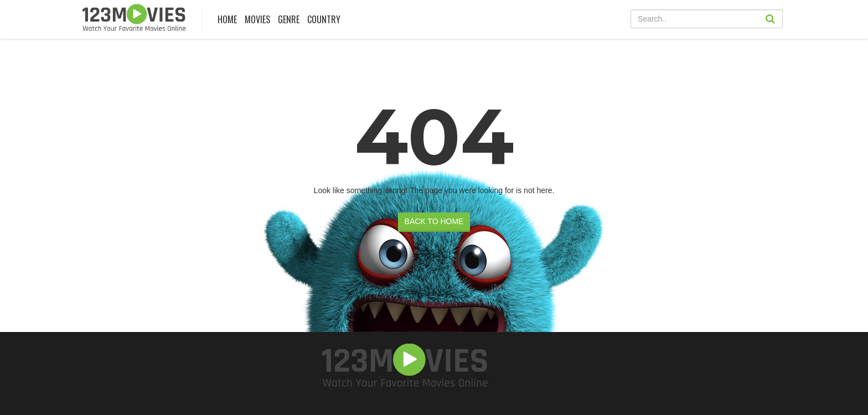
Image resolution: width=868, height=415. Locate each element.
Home (227, 19)
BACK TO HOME (434, 221)
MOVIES (257, 19)
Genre (289, 19)
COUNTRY (324, 19)
